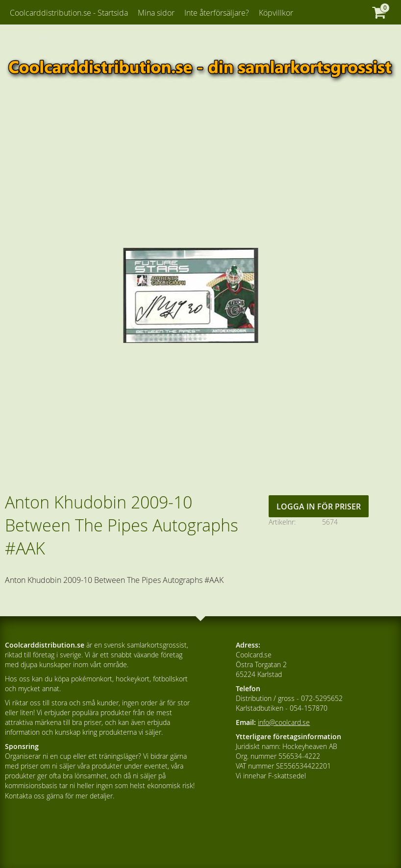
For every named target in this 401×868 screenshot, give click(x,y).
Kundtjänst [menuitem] (38, 38)
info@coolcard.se (284, 722)
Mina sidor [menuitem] (156, 13)
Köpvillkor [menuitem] (276, 13)
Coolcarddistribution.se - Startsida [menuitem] (69, 13)
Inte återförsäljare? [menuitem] (217, 13)
